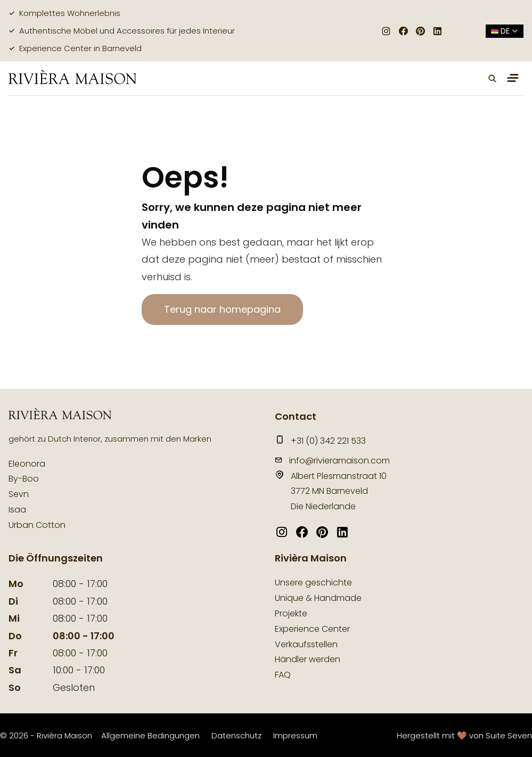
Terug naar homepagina (222, 309)
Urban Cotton (37, 525)
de (505, 31)
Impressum (295, 735)
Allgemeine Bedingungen (150, 735)
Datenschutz (236, 735)
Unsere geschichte (313, 583)
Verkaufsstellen (306, 644)
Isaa (17, 510)
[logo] (72, 78)
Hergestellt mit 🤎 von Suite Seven (464, 735)
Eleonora (27, 464)
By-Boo (24, 479)
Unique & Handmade (318, 598)
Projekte (291, 613)
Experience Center (312, 629)
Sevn (19, 494)
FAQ (283, 675)
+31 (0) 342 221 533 (320, 441)
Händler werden (308, 659)
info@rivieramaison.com (332, 461)
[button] (493, 78)
